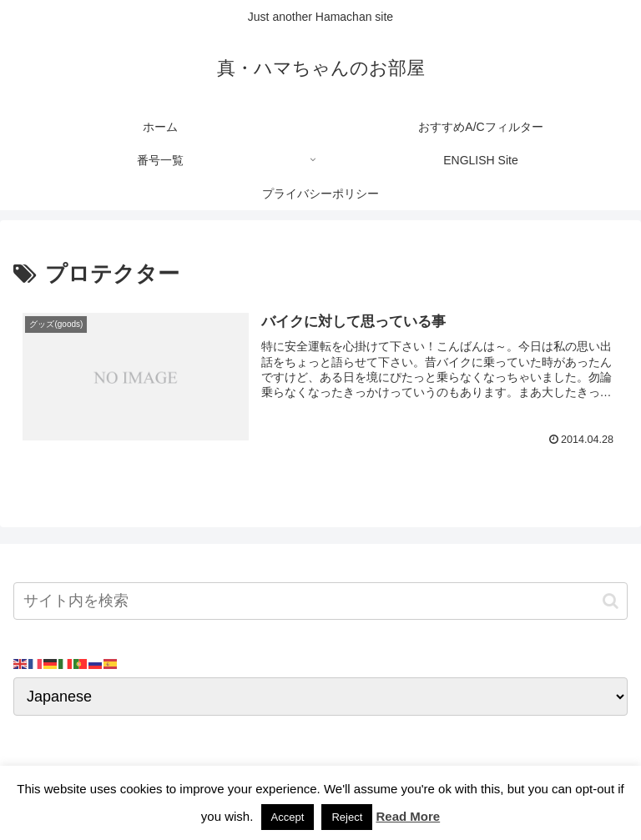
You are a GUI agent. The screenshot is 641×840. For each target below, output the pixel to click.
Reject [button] (347, 817)
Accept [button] (288, 817)
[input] (320, 601)
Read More (408, 816)
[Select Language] (320, 697)
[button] (611, 601)
